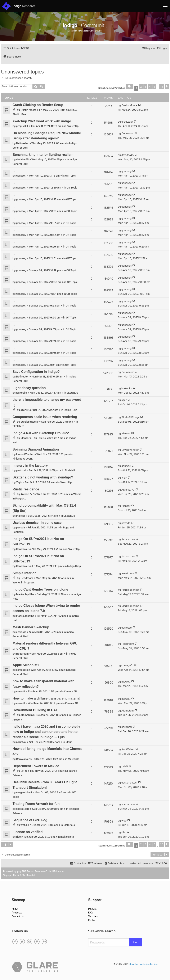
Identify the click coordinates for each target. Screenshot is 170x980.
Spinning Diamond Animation (36, 449)
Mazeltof (30, 875)
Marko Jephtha (25, 594)
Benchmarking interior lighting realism (43, 155)
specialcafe (23, 809)
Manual (92, 909)
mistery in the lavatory (30, 466)
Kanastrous (23, 549)
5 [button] (154, 86)
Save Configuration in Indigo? (36, 372)
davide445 (22, 159)
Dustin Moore (28, 110)
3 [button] (145, 86)
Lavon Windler (25, 454)
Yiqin (19, 482)
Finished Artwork (23, 459)
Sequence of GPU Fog (30, 820)
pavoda (21, 527)
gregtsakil (22, 126)
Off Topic (70, 176)
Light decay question (29, 388)
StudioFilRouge (30, 422)
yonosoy (21, 176)
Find (136, 942)
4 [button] (150, 86)
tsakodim (22, 393)
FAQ (90, 913)
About (15, 909)
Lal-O (24, 771)
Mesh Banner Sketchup (31, 627)
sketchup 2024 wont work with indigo (42, 121)
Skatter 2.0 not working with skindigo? (43, 477)
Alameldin (27, 715)
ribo (18, 837)
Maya (69, 742)
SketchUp (73, 126)
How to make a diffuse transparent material (46, 698)
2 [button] (141, 86)
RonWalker (23, 759)
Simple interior (24, 573)
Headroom (27, 578)
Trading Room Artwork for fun (36, 804)
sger (23, 410)
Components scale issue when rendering (45, 417)
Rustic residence (26, 489)
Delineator (22, 143)
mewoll (21, 691)
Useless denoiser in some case (37, 523)
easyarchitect (24, 792)
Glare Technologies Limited (143, 964)
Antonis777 (27, 494)
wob (23, 825)
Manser (25, 438)
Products (17, 913)
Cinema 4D (71, 691)
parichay (21, 742)
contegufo (22, 670)
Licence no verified (28, 832)
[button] (130, 86)
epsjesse (21, 632)
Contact (92, 920)
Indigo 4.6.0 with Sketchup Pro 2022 (41, 433)
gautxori (21, 470)
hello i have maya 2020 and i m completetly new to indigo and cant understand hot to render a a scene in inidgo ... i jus (46, 732)
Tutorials (93, 916)
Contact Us (18, 916)
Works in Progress (24, 582)
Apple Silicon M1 (26, 665)
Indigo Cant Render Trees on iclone (40, 589)
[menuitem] (25, 48)
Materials (73, 759)
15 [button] (162, 86)
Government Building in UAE (35, 710)
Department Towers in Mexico (36, 766)
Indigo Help (70, 410)
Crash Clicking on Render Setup (38, 105)
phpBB (21, 871)
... (14, 171)
